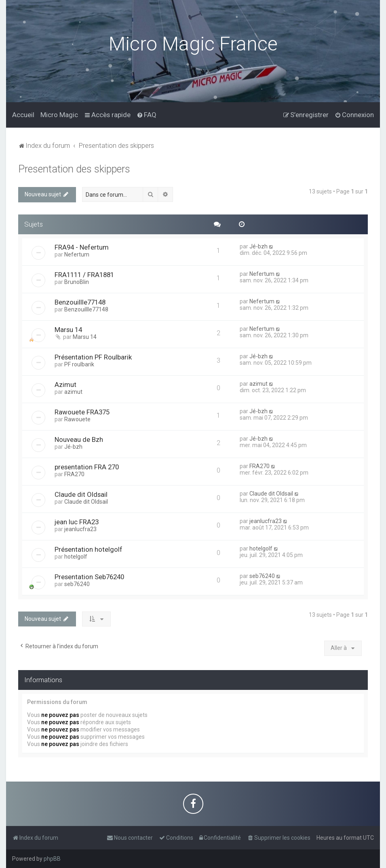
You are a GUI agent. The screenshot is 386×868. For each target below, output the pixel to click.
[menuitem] (23, 114)
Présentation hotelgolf (89, 548)
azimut (73, 391)
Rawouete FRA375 (82, 411)
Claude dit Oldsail (81, 493)
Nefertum (77, 253)
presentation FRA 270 (87, 466)
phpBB (52, 859)
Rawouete (77, 418)
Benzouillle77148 (80, 301)
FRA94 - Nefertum (82, 246)
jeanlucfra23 (80, 528)
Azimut (65, 383)
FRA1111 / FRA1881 (84, 273)
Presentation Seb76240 (89, 576)
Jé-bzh (258, 245)
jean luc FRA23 (77, 521)
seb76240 (77, 583)
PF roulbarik (79, 363)
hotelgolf (76, 555)
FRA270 (74, 473)
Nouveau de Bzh (79, 438)
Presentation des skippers (74, 168)
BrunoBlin (77, 281)
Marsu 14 (68, 328)
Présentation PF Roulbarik (93, 356)
